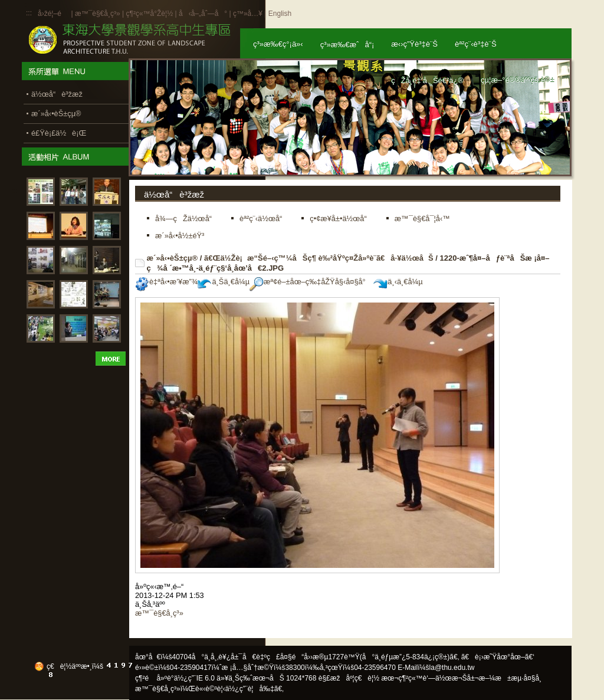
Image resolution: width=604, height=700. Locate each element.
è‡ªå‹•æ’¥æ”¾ (166, 282)
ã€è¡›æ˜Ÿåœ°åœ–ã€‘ (498, 657)
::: (29, 13)
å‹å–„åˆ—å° (203, 14)
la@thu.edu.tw (452, 668)
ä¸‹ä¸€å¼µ (398, 282)
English (280, 14)
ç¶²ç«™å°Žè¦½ (149, 14)
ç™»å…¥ (248, 14)
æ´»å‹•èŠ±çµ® (173, 258)
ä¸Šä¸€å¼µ (224, 282)
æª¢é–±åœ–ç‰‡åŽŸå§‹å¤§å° (311, 282)
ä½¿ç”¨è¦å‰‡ (250, 689)
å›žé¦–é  (53, 14)
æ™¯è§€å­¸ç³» (99, 14)
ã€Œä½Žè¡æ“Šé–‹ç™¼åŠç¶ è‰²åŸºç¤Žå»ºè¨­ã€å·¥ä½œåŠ (319, 258)
